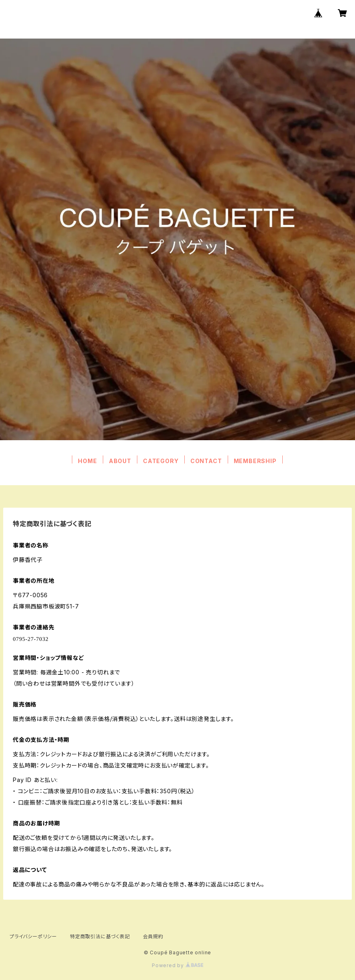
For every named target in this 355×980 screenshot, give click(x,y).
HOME (87, 461)
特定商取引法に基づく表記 (100, 936)
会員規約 (153, 936)
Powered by (177, 965)
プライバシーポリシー (33, 936)
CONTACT (206, 461)
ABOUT (120, 461)
